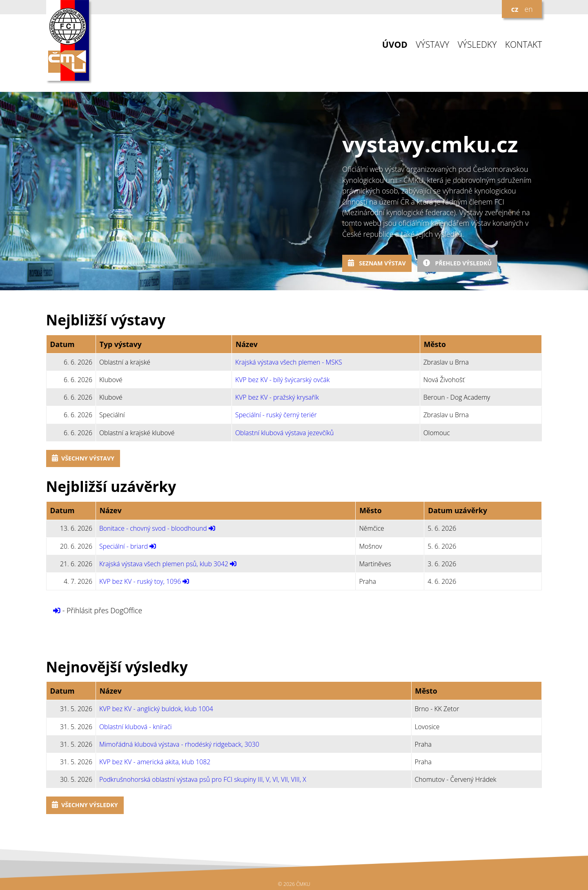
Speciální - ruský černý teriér (276, 415)
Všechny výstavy (83, 458)
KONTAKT (524, 45)
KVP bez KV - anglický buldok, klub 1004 (156, 709)
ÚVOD (395, 45)
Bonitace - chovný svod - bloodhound (153, 528)
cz (515, 9)
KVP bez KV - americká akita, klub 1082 (155, 762)
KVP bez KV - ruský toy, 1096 (140, 581)
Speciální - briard (124, 546)
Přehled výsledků (457, 263)
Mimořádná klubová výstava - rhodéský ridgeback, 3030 (179, 744)
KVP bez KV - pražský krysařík (277, 397)
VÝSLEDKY (477, 45)
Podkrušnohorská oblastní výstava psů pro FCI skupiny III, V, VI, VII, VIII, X (203, 779)
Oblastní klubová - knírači (136, 727)
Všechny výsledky (85, 805)
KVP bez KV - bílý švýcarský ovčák (282, 380)
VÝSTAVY (432, 45)
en (528, 9)
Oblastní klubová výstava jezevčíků (284, 433)
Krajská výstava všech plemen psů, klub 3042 (164, 564)
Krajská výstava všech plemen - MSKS (289, 362)
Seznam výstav (377, 263)
